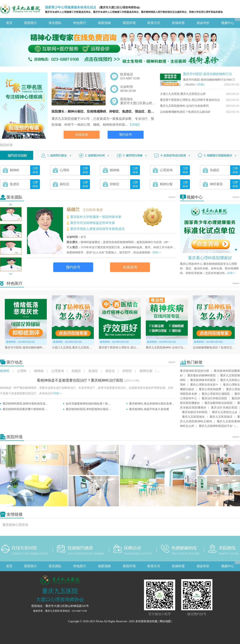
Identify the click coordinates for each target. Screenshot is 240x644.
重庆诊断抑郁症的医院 (218, 403)
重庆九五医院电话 (221, 417)
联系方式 (154, 23)
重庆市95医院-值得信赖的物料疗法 (207, 74)
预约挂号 (126, 135)
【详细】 (135, 125)
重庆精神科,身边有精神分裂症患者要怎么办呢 (157, 404)
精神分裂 (146, 371)
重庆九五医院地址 (193, 417)
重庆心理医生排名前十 (204, 385)
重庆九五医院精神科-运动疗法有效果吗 (184, 106)
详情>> (157, 253)
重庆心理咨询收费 (210, 389)
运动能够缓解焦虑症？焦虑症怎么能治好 (185, 112)
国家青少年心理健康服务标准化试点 (71, 7)
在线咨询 (82, 135)
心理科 (22, 371)
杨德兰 (73, 209)
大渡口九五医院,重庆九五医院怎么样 (183, 94)
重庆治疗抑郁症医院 (214, 398)
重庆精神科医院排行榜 (195, 371)
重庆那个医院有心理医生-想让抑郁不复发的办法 (190, 100)
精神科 (5, 371)
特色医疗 (80, 23)
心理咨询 (58, 371)
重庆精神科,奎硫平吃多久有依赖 (149, 409)
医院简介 (31, 23)
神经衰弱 (166, 371)
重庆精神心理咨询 (15, 525)
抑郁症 (127, 371)
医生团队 (55, 23)
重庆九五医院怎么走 (225, 412)
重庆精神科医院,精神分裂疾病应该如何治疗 (30, 404)
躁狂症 (110, 371)
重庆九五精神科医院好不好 (216, 426)
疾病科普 (178, 23)
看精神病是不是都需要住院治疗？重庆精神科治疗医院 (80, 380)
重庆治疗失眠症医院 (224, 408)
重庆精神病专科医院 (203, 380)
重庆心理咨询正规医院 (216, 394)
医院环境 (129, 23)
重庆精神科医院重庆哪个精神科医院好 (26, 409)
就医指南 (104, 23)
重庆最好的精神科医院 (201, 375)
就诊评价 (203, 23)
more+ (172, 197)
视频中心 (228, 23)
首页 (9, 23)
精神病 (39, 371)
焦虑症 (93, 371)
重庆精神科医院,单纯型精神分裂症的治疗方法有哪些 (98, 409)
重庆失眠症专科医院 (195, 412)
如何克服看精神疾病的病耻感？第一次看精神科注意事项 (101, 404)
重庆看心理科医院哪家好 (210, 258)
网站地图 (165, 621)
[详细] (201, 85)
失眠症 (76, 371)
